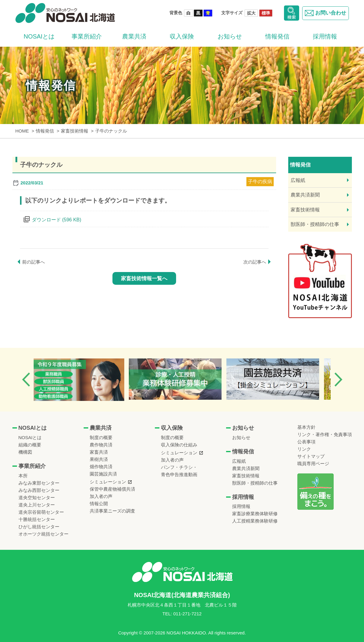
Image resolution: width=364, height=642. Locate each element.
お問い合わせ (325, 13)
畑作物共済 (101, 467)
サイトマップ (311, 456)
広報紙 (298, 180)
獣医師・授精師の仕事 (315, 224)
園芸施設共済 (103, 474)
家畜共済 (99, 452)
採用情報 (325, 36)
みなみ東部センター (39, 483)
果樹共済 (99, 459)
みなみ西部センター (39, 490)
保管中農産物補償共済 (112, 489)
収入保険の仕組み (179, 445)
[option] (83, 380)
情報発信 (277, 36)
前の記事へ (33, 262)
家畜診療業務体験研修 (255, 514)
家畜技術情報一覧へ (144, 279)
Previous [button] (26, 380)
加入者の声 (101, 496)
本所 (23, 476)
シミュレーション (108, 482)
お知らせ (230, 36)
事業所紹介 (87, 36)
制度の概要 (101, 437)
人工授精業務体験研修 (255, 521)
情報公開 (99, 504)
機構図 (25, 452)
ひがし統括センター (39, 527)
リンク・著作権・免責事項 (325, 434)
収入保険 (182, 36)
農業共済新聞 (305, 195)
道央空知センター (37, 497)
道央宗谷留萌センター (41, 512)
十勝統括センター (37, 519)
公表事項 (306, 442)
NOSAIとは (39, 36)
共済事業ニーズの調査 (112, 511)
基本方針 (306, 427)
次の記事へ (255, 262)
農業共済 (134, 36)
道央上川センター (37, 505)
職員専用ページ (313, 464)
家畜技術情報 (305, 210)
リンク (304, 449)
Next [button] (338, 380)
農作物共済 (101, 445)
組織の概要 (30, 445)
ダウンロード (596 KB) (57, 220)
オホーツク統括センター (43, 534)
